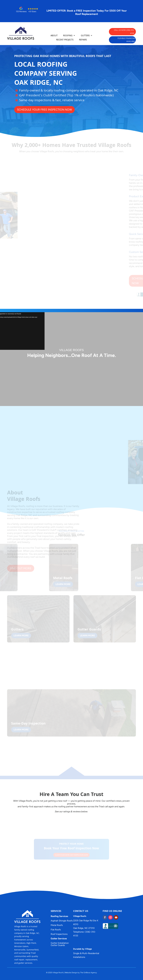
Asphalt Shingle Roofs (62, 921)
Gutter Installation (60, 943)
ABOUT (54, 36)
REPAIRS (83, 40)
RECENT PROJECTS (65, 40)
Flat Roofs (56, 930)
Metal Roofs (57, 925)
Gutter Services (59, 939)
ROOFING (68, 36)
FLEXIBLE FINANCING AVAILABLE (127, 40)
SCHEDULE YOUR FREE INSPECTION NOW (36, 110)
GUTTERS (85, 36)
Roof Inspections (59, 934)
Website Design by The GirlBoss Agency (81, 973)
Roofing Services (59, 916)
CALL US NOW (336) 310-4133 (124, 32)
